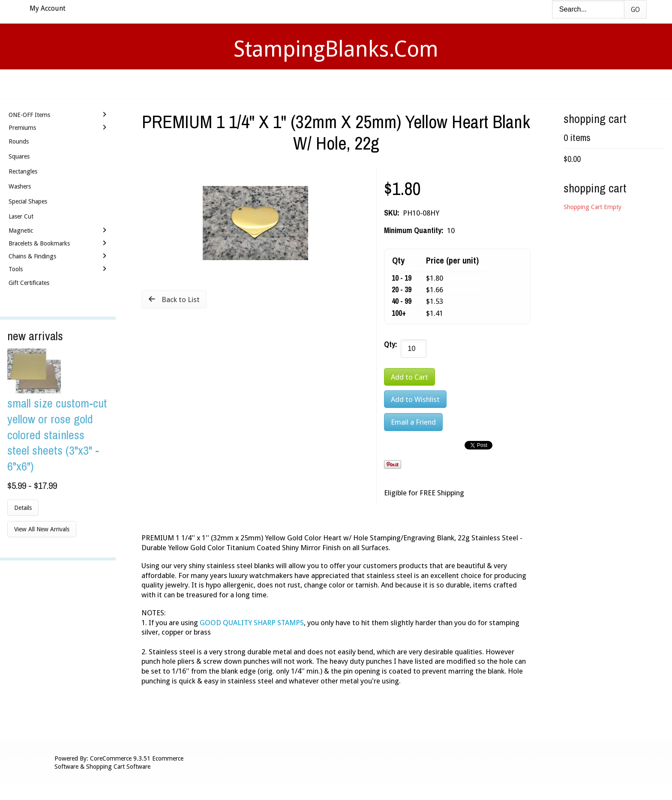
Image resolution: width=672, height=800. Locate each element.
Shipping (348, 84)
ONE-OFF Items (29, 115)
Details (23, 508)
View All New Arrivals (42, 529)
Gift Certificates (29, 283)
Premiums (22, 128)
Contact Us (403, 84)
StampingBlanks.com (336, 49)
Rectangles (23, 171)
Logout (458, 84)
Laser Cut (21, 216)
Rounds (19, 141)
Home (209, 84)
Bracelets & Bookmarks (39, 243)
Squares (19, 156)
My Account (48, 8)
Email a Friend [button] (413, 422)
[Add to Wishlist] (415, 399)
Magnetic (21, 231)
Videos (249, 84)
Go (635, 10)
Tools (16, 269)
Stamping (297, 84)
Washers (20, 186)
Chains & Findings (32, 256)
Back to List (181, 300)
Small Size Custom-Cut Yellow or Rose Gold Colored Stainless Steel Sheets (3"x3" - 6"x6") (57, 434)
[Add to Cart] (409, 377)
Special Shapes (28, 201)
